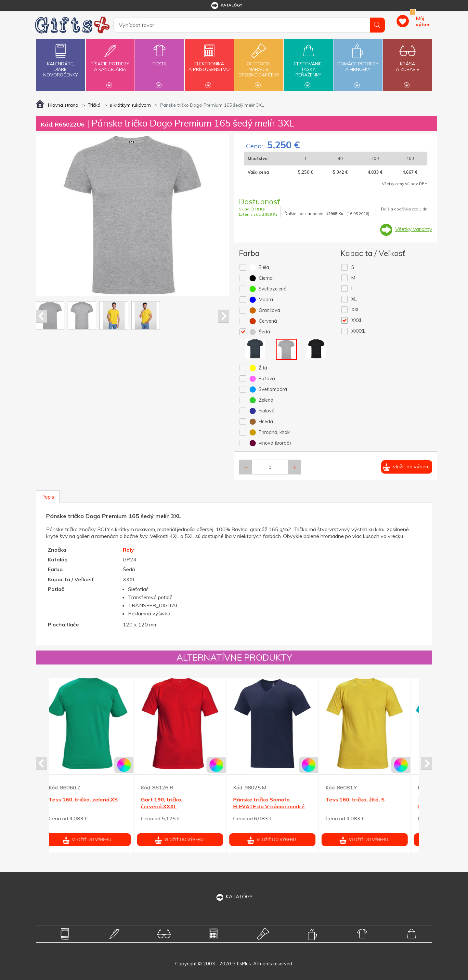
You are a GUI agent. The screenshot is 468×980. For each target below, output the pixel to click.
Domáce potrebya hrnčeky (358, 63)
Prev (41, 316)
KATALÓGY (234, 896)
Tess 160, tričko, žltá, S (362, 799)
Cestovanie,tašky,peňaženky (308, 64)
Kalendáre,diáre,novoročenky (60, 59)
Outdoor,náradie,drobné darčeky (259, 64)
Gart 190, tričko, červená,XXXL (169, 803)
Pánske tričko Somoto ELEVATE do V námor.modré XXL (276, 806)
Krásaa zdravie (408, 63)
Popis (48, 497)
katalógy (226, 6)
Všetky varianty (414, 229)
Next (223, 316)
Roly (128, 550)
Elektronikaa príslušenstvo (209, 63)
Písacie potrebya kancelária (110, 63)
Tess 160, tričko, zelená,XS (90, 799)
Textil (160, 60)
